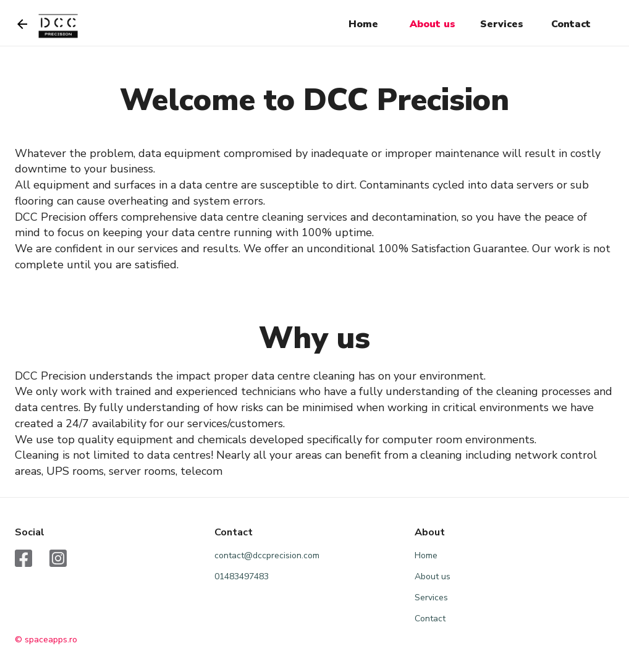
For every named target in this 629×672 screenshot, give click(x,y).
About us (433, 24)
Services (502, 24)
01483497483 (242, 576)
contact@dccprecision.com (267, 555)
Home (363, 24)
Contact (571, 24)
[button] (363, 24)
